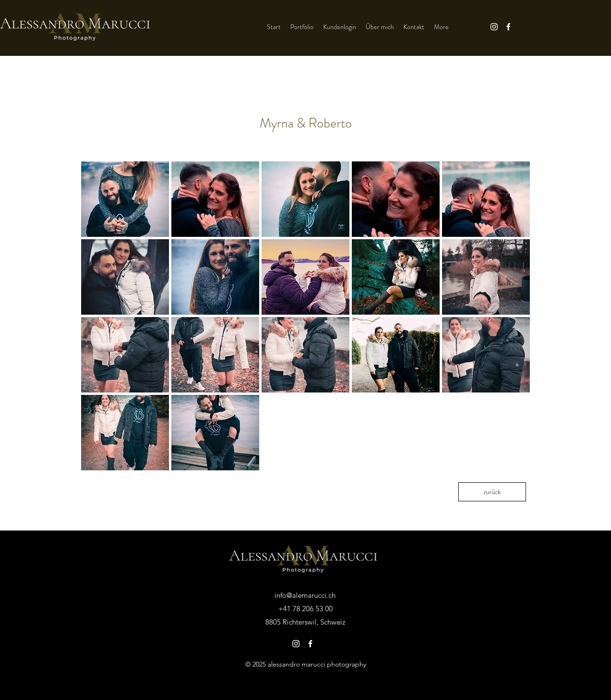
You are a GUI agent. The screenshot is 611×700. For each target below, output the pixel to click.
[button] (125, 199)
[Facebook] (508, 27)
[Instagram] (494, 27)
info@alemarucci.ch (305, 595)
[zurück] (492, 492)
